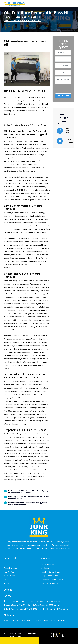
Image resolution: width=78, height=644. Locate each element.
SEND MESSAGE (70, 141)
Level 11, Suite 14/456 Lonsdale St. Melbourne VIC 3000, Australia (34, 620)
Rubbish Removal (11, 568)
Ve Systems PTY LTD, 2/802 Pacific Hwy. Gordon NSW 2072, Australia (36, 609)
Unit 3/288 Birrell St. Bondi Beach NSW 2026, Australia (32, 605)
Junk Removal (46, 568)
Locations (21, 17)
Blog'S (6, 583)
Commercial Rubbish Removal (52, 580)
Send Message (59, 640)
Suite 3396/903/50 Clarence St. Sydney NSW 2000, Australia (32, 601)
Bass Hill (36, 17)
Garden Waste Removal (49, 583)
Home (7, 17)
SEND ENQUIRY (63, 96)
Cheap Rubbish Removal (50, 576)
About (6, 564)
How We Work (9, 572)
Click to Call (19, 640)
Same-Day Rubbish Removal (51, 572)
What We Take (10, 576)
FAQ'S (6, 580)
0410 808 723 (68, 131)
